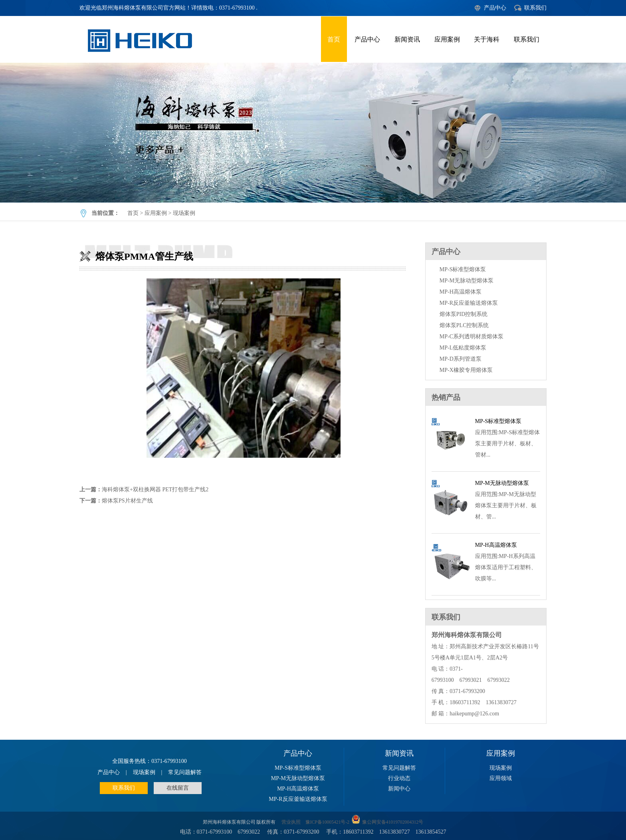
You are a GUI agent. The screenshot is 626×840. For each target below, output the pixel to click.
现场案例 (184, 213)
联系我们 (535, 8)
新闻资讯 (407, 39)
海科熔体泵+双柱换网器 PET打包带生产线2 (155, 490)
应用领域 (501, 778)
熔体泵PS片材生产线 (127, 501)
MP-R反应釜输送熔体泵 (469, 303)
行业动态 (399, 778)
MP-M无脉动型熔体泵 (467, 281)
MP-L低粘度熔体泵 (463, 348)
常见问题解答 (185, 772)
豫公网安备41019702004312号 (393, 822)
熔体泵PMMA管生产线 (313, 133)
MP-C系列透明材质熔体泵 (471, 337)
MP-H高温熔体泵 (461, 292)
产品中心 (495, 8)
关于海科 (487, 39)
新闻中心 (399, 789)
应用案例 (447, 39)
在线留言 (178, 788)
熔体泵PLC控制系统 (464, 325)
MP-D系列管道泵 (461, 359)
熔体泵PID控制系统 (464, 314)
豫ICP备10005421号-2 (327, 822)
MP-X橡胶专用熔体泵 (466, 370)
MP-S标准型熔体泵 (463, 269)
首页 (334, 39)
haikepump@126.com (474, 714)
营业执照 (291, 822)
